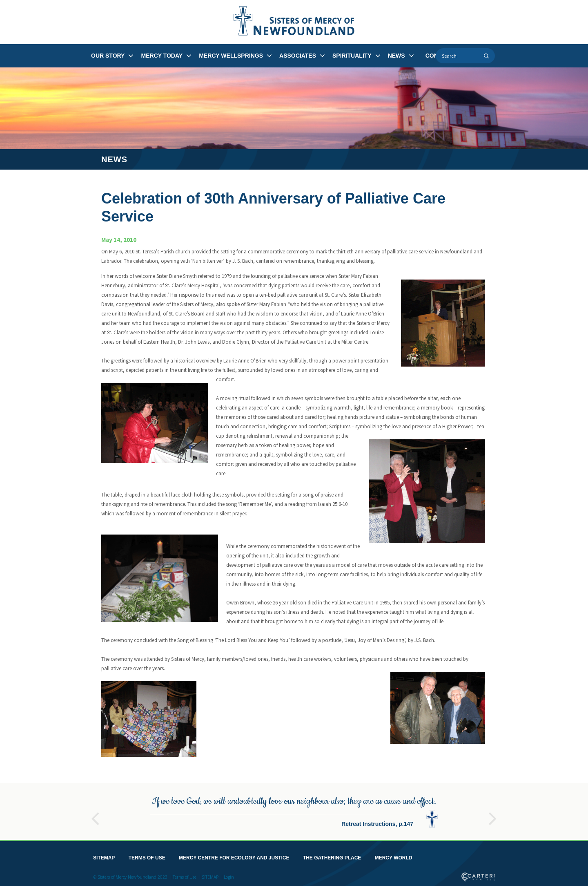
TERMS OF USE (147, 856)
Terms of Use (185, 875)
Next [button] (493, 813)
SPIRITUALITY (352, 56)
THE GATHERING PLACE (332, 856)
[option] (294, 810)
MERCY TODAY (162, 56)
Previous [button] (95, 813)
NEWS (396, 56)
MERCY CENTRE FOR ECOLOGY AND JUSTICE (234, 856)
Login (229, 875)
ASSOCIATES (298, 56)
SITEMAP (104, 856)
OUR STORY (108, 56)
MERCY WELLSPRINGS (231, 56)
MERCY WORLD (394, 856)
